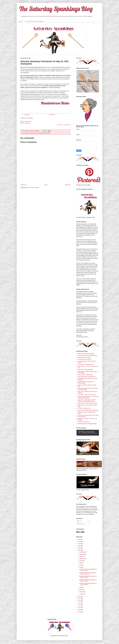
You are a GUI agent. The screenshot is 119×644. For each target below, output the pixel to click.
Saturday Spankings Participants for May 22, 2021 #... (88, 577)
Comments (81, 524)
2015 (79, 608)
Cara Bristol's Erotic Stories (84, 359)
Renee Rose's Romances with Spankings (88, 410)
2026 (79, 539)
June (81, 565)
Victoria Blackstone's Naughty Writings (87, 424)
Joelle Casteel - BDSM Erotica (85, 375)
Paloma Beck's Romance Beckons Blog (87, 403)
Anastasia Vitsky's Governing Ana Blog (87, 356)
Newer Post (24, 185)
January (81, 594)
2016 (79, 605)
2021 (79, 550)
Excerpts (31, 133)
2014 (79, 610)
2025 (79, 541)
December (82, 552)
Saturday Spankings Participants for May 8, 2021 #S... (88, 584)
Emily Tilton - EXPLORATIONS (85, 370)
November (82, 554)
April (81, 587)
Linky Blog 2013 (67, 125)
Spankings (48, 133)
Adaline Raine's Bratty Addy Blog (86, 354)
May (81, 567)
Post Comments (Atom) (33, 188)
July (80, 563)
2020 (79, 597)
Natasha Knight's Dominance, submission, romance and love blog (88, 397)
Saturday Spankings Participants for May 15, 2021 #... (88, 580)
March (81, 590)
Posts (79, 521)
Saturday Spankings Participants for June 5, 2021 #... (88, 570)
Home (21, 21)
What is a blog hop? (26, 121)
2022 (79, 548)
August (81, 561)
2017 (79, 603)
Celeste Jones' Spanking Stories (86, 364)
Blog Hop (27, 133)
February (82, 592)
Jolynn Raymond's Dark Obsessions (87, 377)
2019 (79, 599)
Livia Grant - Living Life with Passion (87, 395)
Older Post (68, 185)
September (82, 559)
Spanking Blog (42, 133)
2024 (79, 544)
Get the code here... (26, 123)
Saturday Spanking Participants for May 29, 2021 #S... (88, 573)
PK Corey (52, 115)
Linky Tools (59, 125)
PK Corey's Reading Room (84, 408)
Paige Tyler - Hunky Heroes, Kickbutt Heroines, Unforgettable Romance (87, 400)
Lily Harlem (27, 115)
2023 (79, 546)
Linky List (36, 133)
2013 (79, 612)
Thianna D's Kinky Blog (83, 422)
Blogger (66, 636)
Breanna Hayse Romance (84, 357)
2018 (79, 601)
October (81, 556)
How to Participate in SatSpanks (34, 21)
